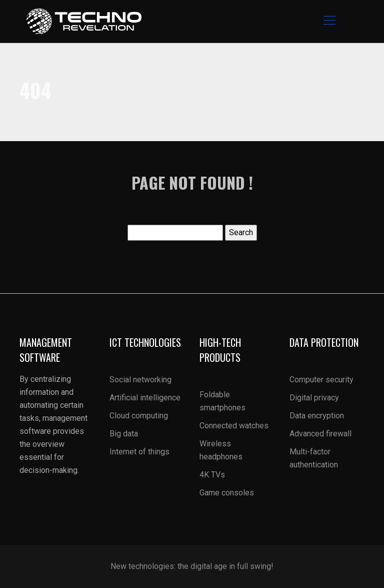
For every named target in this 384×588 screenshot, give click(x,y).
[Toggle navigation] (329, 22)
